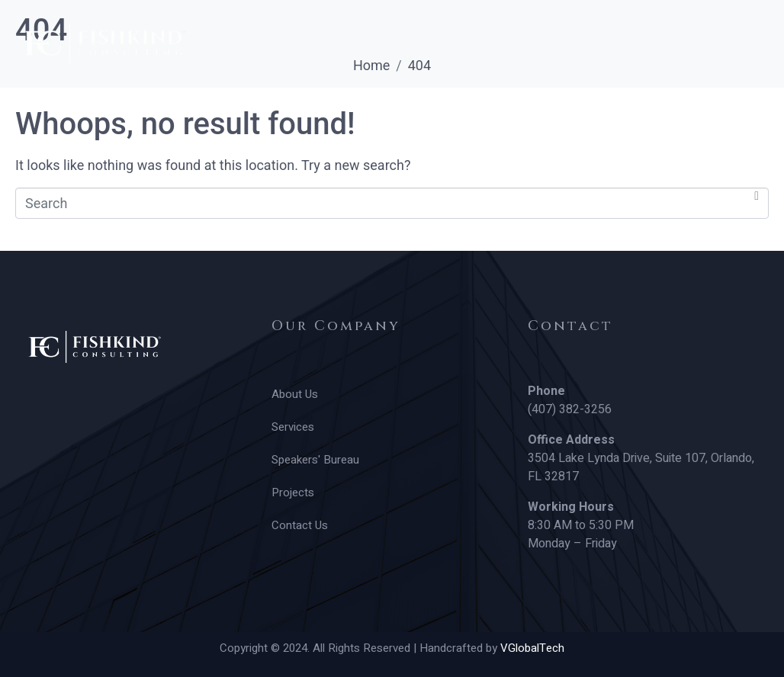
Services (161, 95)
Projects (427, 95)
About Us (51, 95)
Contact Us (541, 95)
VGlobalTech (532, 648)
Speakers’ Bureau (294, 95)
